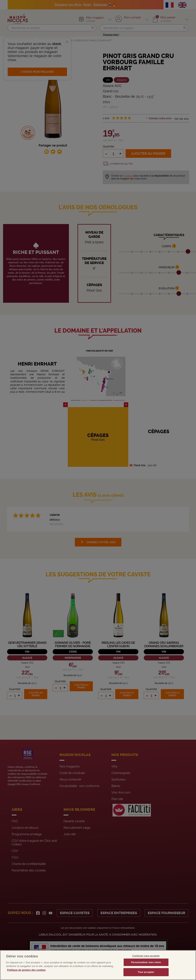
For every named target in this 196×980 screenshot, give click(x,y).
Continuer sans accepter (146, 960)
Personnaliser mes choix (146, 967)
